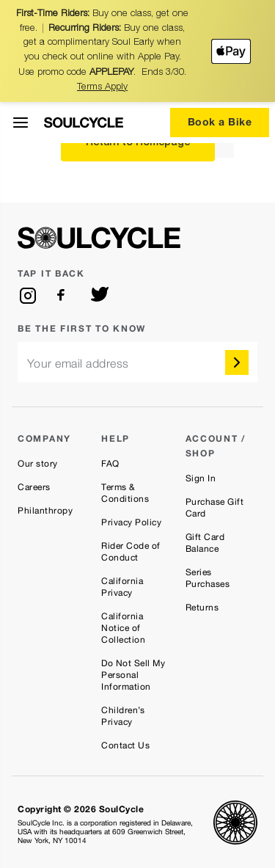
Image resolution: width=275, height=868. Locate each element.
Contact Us (125, 745)
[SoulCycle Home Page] (84, 123)
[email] (137, 362)
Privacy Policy (131, 522)
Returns (202, 608)
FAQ (110, 464)
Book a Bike (220, 121)
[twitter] (100, 296)
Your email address (78, 364)
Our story (38, 464)
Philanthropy (45, 511)
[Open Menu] (21, 123)
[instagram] (28, 296)
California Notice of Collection (123, 628)
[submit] (237, 362)
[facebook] (64, 296)
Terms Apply (102, 88)
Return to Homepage (138, 143)
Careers (34, 487)
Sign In (201, 478)
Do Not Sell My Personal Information (133, 675)
